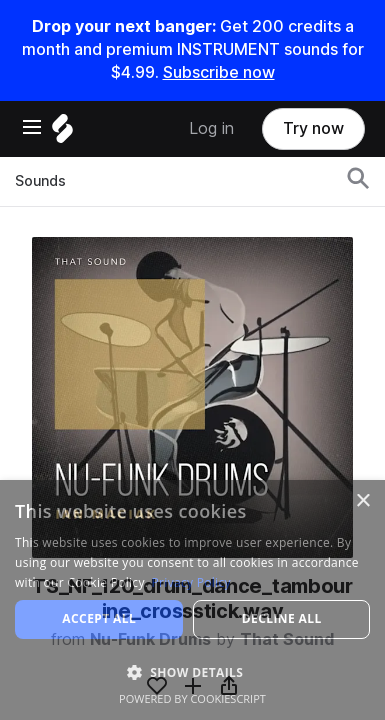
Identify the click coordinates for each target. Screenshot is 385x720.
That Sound (287, 639)
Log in (211, 128)
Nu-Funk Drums (150, 639)
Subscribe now (219, 72)
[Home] (62, 133)
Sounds (40, 181)
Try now (313, 128)
